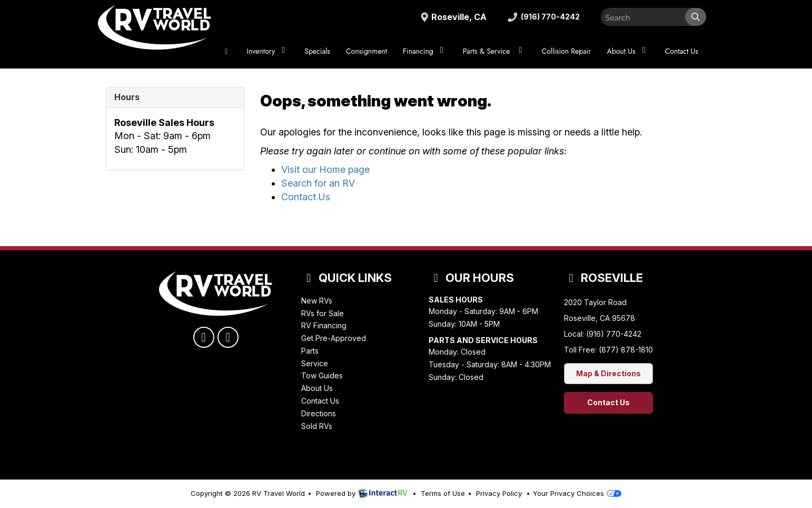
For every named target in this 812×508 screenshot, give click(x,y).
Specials (317, 51)
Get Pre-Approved (334, 338)
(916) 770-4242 (541, 17)
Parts (310, 351)
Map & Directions (608, 373)
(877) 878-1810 (626, 350)
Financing (425, 51)
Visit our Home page (325, 169)
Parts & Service (494, 51)
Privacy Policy (499, 493)
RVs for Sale (323, 313)
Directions (319, 413)
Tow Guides (322, 375)
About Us (628, 51)
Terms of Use (443, 493)
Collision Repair (566, 51)
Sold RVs (317, 426)
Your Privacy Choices (577, 493)
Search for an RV (318, 183)
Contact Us (682, 51)
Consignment (367, 51)
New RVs (317, 301)
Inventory (268, 51)
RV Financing (324, 325)
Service (315, 363)
